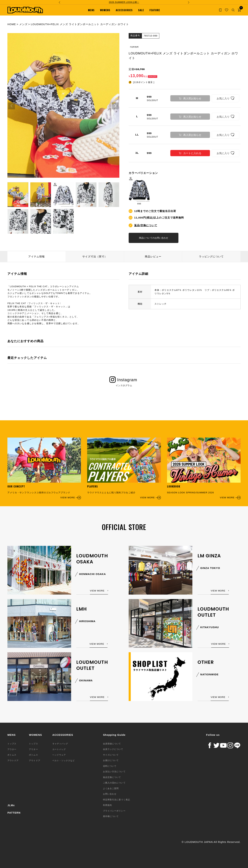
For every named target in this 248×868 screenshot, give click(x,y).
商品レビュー (153, 256)
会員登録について (112, 744)
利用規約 (107, 805)
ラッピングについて (211, 256)
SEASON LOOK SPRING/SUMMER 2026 (204, 468)
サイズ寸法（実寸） (95, 256)
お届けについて (111, 760)
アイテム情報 (36, 256)
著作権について (111, 816)
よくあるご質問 (111, 788)
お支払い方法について (114, 772)
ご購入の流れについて (114, 783)
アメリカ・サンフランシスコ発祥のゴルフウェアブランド (44, 468)
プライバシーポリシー (114, 811)
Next (115, 106)
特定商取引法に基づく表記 (116, 800)
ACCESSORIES (124, 10)
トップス (12, 744)
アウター (12, 749)
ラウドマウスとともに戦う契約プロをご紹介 (124, 468)
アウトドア (13, 760)
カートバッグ (59, 749)
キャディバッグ (60, 744)
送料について (110, 766)
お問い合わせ (110, 794)
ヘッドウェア (59, 755)
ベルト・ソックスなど (64, 760)
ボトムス (12, 755)
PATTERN (14, 812)
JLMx (11, 805)
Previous (12, 106)
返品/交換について (146, 225)
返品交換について (112, 777)
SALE (141, 10)
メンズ (23, 24)
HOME (12, 24)
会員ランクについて (113, 749)
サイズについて (111, 755)
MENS (91, 10)
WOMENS (105, 10)
